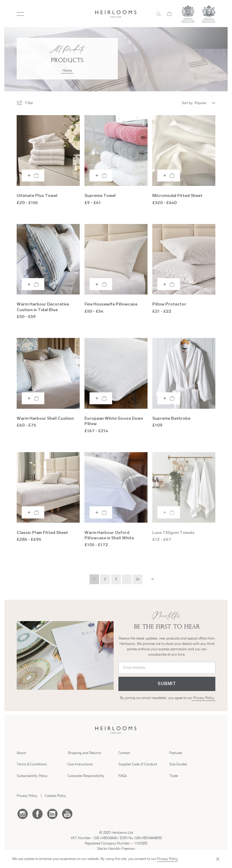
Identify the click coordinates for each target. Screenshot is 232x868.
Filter (25, 103)
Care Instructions (80, 764)
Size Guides (178, 764)
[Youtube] (67, 814)
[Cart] (169, 14)
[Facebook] (37, 814)
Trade (174, 776)
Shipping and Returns (84, 753)
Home (67, 71)
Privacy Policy (204, 698)
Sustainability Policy (32, 776)
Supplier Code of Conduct (138, 764)
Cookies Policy (55, 796)
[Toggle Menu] (20, 14)
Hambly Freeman (122, 849)
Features (176, 753)
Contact (124, 753)
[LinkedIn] (52, 814)
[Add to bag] (33, 176)
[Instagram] (23, 814)
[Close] (217, 859)
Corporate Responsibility (86, 776)
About (21, 753)
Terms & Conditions (32, 764)
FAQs (123, 776)
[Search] (159, 14)
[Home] (116, 14)
